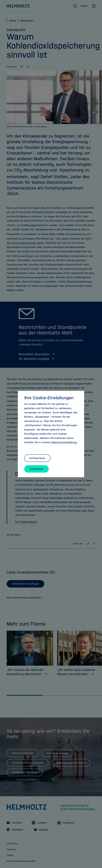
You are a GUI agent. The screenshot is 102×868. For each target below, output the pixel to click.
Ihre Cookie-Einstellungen (49, 398)
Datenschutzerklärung (64, 442)
